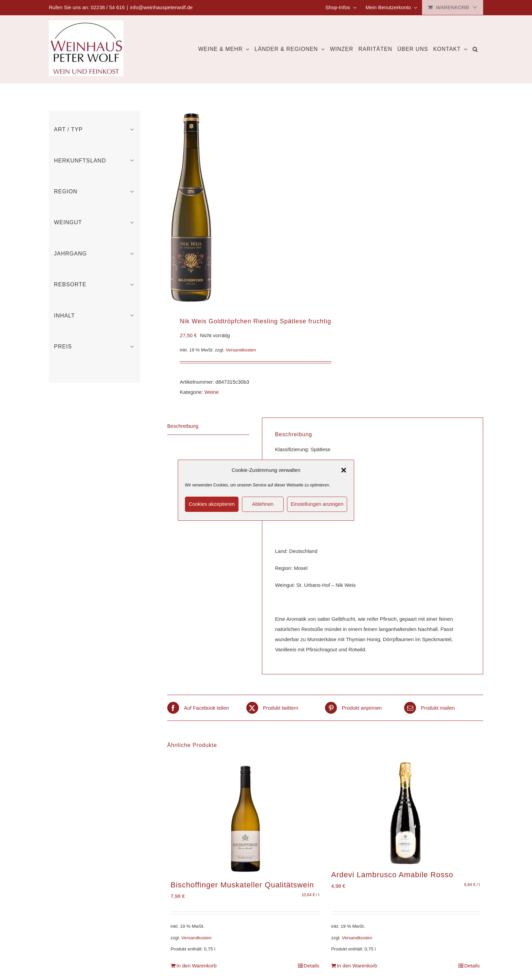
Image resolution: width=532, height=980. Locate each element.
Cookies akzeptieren (212, 504)
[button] (344, 470)
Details (311, 966)
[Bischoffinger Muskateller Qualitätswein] (245, 818)
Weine (212, 392)
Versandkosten (241, 350)
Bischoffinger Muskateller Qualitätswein (242, 885)
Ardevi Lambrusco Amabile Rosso (392, 875)
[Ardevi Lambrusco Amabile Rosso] (405, 813)
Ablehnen (263, 504)
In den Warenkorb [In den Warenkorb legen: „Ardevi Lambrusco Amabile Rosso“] (357, 966)
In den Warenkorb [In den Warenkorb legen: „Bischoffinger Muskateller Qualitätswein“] (197, 966)
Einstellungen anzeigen (317, 504)
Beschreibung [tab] (183, 426)
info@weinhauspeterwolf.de (161, 7)
